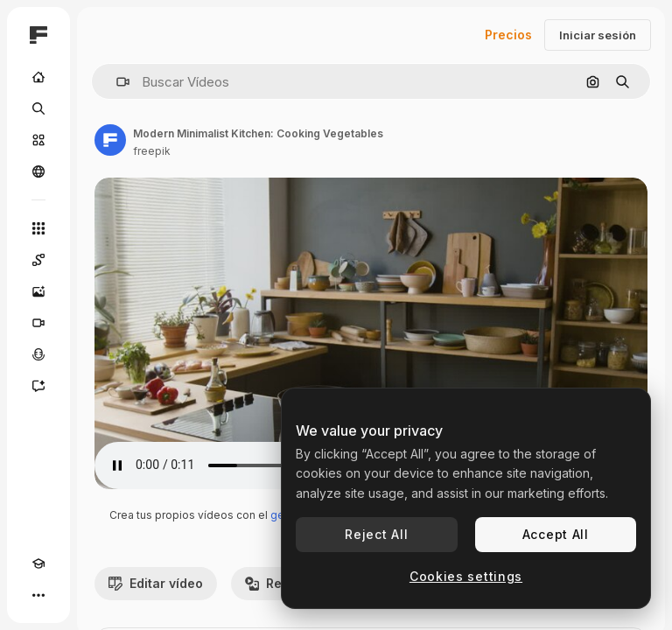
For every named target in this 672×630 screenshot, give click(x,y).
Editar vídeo (156, 583)
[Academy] (38, 563)
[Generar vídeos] (38, 323)
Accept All (556, 534)
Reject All (376, 534)
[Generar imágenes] (38, 291)
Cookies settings (466, 576)
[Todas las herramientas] (38, 228)
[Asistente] (38, 386)
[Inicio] (38, 77)
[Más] (38, 595)
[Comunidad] (38, 171)
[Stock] (38, 140)
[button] (116, 82)
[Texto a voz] (38, 354)
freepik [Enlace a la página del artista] (152, 151)
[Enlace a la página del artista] (110, 140)
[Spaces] (38, 260)
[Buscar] (38, 108)
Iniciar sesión (598, 35)
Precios (508, 35)
